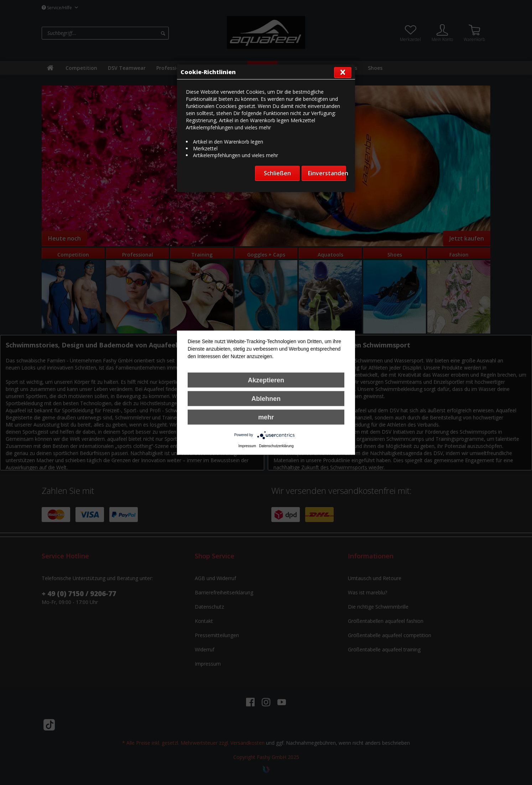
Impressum (247, 446)
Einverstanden (327, 173)
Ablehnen (266, 398)
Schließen (277, 173)
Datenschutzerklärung (276, 446)
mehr (266, 417)
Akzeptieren (266, 380)
